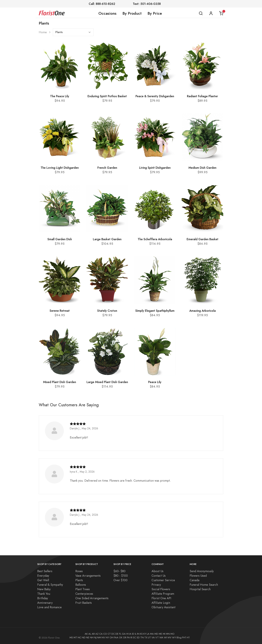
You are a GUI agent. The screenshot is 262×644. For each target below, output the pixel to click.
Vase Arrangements (88, 576)
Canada (194, 580)
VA (153, 637)
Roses (79, 571)
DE (117, 634)
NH (92, 637)
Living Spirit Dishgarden (155, 168)
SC (135, 637)
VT (157, 637)
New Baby (44, 589)
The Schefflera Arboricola (155, 239)
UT (149, 637)
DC (113, 634)
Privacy (156, 585)
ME (160, 634)
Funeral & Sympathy (50, 585)
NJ (95, 637)
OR (125, 637)
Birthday (43, 598)
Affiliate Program (163, 594)
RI (131, 637)
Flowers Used (198, 576)
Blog (179, 637)
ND (84, 637)
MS (71, 637)
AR (93, 634)
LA (148, 634)
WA (161, 637)
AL (90, 634)
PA (128, 637)
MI (164, 634)
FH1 (184, 637)
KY (145, 634)
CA (101, 634)
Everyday (43, 576)
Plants (79, 580)
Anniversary (45, 603)
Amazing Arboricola (203, 311)
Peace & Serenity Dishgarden (155, 96)
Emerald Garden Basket (203, 239)
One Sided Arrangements (92, 598)
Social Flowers (161, 589)
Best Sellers (45, 571)
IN (138, 634)
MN (168, 634)
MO (172, 634)
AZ (97, 634)
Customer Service (163, 580)
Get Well (43, 580)
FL (120, 634)
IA (130, 634)
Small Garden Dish (60, 239)
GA (124, 634)
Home (43, 32)
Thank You (44, 594)
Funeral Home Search (204, 585)
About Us (157, 571)
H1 (188, 637)
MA (152, 634)
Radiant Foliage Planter (202, 96)
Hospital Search (200, 589)
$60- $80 (119, 571)
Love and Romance (49, 607)
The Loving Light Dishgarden (60, 168)
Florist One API (161, 598)
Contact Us (159, 576)
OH (111, 637)
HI (127, 634)
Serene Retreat (60, 311)
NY (107, 637)
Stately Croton (107, 311)
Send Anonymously (202, 571)
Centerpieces (84, 594)
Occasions (107, 13)
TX (146, 637)
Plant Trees (83, 589)
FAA (116, 637)
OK (121, 637)
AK (86, 634)
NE (88, 637)
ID (133, 634)
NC (79, 637)
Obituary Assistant (163, 607)
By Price (155, 13)
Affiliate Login (161, 603)
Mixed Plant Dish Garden (60, 382)
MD (156, 634)
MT (75, 637)
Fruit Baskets (84, 603)
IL (136, 634)
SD (138, 637)
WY (174, 637)
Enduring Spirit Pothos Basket (107, 96)
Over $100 (120, 580)
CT (109, 634)
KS (141, 634)
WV (169, 637)
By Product (132, 13)
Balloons (81, 585)
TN (142, 637)
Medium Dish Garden (202, 168)
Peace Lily (155, 382)
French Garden (107, 168)
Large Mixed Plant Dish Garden (107, 382)
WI (165, 637)
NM (99, 637)
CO (105, 634)
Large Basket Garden (107, 239)
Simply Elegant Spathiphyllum (155, 311)
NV (103, 637)
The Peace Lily (60, 96)
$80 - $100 (121, 576)
